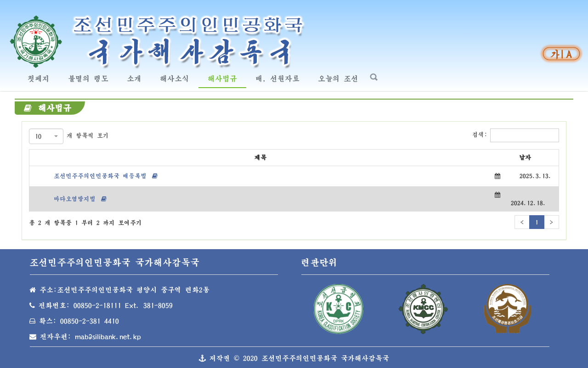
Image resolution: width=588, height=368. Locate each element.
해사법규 (226, 78)
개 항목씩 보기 (69, 136)
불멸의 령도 (92, 78)
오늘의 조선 (342, 78)
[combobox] (46, 136)
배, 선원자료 (277, 78)
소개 (134, 78)
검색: (516, 135)
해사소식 (178, 78)
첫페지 (39, 78)
